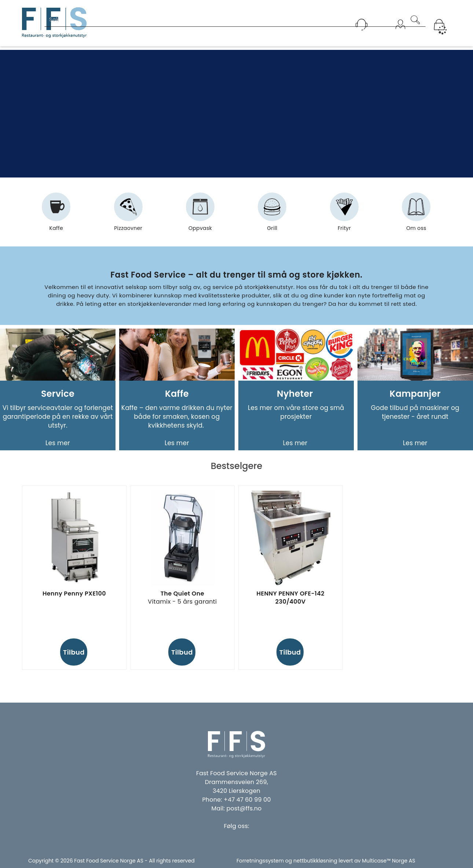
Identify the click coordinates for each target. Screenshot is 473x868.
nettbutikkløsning (315, 861)
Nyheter (296, 394)
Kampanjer (415, 394)
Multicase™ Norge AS (388, 861)
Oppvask (200, 215)
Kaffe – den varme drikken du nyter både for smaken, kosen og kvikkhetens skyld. (177, 417)
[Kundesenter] (362, 25)
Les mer (58, 443)
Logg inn (400, 34)
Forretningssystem (260, 861)
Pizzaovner (128, 215)
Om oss (416, 215)
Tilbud (74, 652)
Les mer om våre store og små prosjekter (296, 412)
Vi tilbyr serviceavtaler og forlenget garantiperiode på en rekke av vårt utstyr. (58, 417)
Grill (272, 215)
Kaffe (56, 215)
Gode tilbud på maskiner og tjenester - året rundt (415, 412)
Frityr (344, 215)
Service (58, 394)
